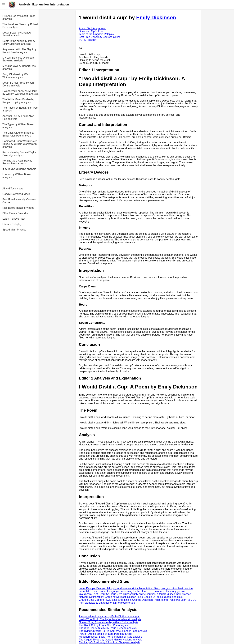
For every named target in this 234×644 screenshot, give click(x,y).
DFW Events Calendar (15, 213)
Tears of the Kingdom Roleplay (96, 34)
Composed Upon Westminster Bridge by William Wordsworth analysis (20, 144)
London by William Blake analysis (16, 176)
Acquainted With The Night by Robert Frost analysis (19, 51)
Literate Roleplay (12, 224)
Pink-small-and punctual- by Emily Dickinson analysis (109, 616)
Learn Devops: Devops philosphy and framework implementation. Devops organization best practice (136, 588)
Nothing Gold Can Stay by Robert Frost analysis (17, 162)
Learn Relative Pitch (14, 219)
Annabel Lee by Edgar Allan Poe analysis (18, 117)
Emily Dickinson (156, 17)
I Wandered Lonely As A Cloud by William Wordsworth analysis (20, 92)
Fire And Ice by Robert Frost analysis (18, 17)
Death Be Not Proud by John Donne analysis (19, 84)
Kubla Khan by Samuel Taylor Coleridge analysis (19, 154)
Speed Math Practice (14, 230)
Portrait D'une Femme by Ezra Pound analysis (105, 634)
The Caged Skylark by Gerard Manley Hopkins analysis (110, 640)
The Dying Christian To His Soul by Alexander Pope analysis (113, 631)
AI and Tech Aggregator (92, 28)
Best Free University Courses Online (19, 201)
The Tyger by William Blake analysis (18, 126)
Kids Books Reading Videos (18, 208)
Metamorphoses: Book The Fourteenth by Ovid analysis (111, 637)
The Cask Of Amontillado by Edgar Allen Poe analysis (18, 134)
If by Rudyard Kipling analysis (19, 169)
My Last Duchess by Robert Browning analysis (18, 59)
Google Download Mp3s (16, 194)
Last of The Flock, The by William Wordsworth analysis (110, 619)
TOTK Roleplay (88, 40)
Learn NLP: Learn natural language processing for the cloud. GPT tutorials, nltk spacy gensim (132, 591)
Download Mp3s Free (91, 31)
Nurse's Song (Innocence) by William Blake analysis (109, 622)
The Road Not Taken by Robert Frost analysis (20, 26)
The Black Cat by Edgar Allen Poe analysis (103, 625)
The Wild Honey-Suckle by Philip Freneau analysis (108, 628)
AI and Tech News (13, 189)
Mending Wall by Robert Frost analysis (19, 67)
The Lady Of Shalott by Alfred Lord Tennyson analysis (109, 642)
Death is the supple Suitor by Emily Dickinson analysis (19, 42)
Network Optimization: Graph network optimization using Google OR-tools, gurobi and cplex (131, 597)
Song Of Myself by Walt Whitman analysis (16, 76)
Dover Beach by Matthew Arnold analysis (17, 34)
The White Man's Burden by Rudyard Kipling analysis (18, 101)
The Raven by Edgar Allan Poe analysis (20, 109)
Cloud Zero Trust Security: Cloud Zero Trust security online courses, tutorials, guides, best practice (135, 594)
